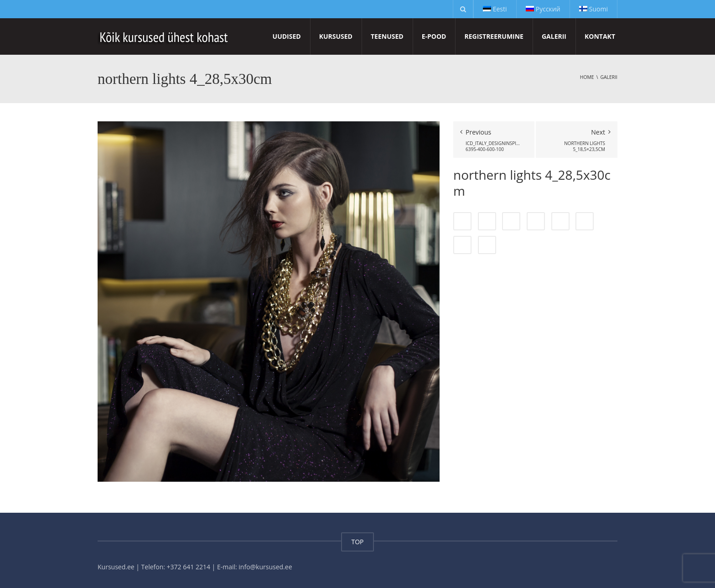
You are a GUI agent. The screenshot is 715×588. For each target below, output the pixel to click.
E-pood (434, 36)
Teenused (387, 36)
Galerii (554, 36)
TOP (357, 542)
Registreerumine (494, 36)
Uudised (287, 36)
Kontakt (600, 36)
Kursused (336, 36)
